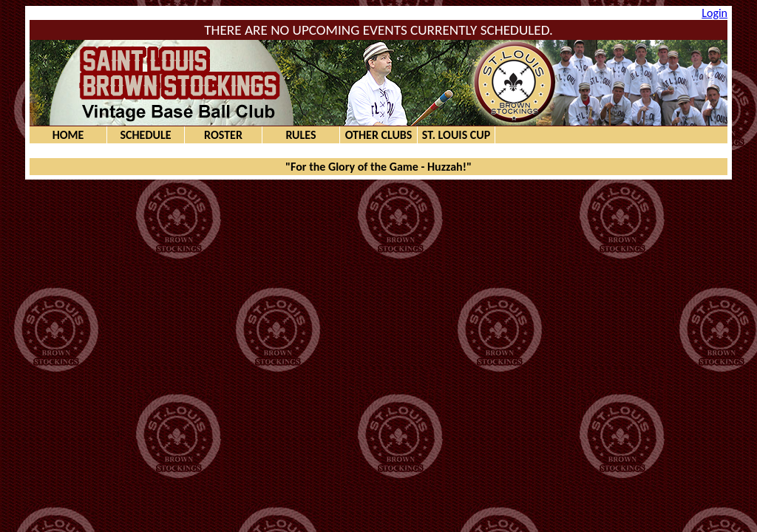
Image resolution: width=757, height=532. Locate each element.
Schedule (145, 135)
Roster (223, 135)
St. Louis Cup (456, 135)
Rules (301, 135)
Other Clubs (379, 135)
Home (68, 135)
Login (714, 13)
